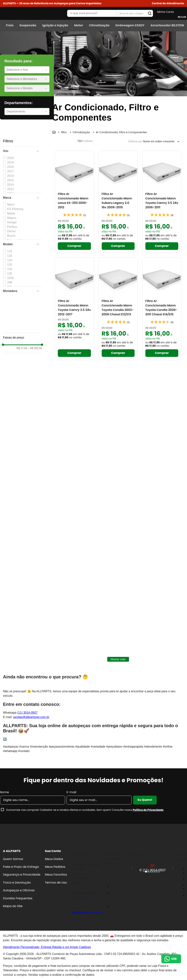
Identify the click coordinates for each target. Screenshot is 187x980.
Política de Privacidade (148, 810)
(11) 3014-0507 (27, 713)
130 (10, 269)
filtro (64, 132)
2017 (10, 171)
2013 (10, 189)
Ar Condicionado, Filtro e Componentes (121, 132)
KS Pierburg (15, 209)
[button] (168, 3)
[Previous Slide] (132, 868)
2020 (10, 158)
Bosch (11, 236)
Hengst (12, 222)
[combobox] (7, 70)
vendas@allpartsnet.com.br (31, 717)
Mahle (11, 213)
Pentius (12, 227)
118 (10, 256)
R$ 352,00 (35, 348)
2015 (10, 180)
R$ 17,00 (22, 348)
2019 (10, 162)
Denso (11, 231)
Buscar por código (131, 13)
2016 (10, 176)
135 (10, 274)
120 (10, 260)
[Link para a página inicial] (54, 132)
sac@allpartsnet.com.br (87, 912)
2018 (10, 167)
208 (10, 282)
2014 (10, 185)
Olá (174, 959)
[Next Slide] (173, 868)
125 (10, 265)
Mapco (12, 218)
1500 (10, 278)
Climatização (81, 132)
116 (10, 251)
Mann (11, 205)
